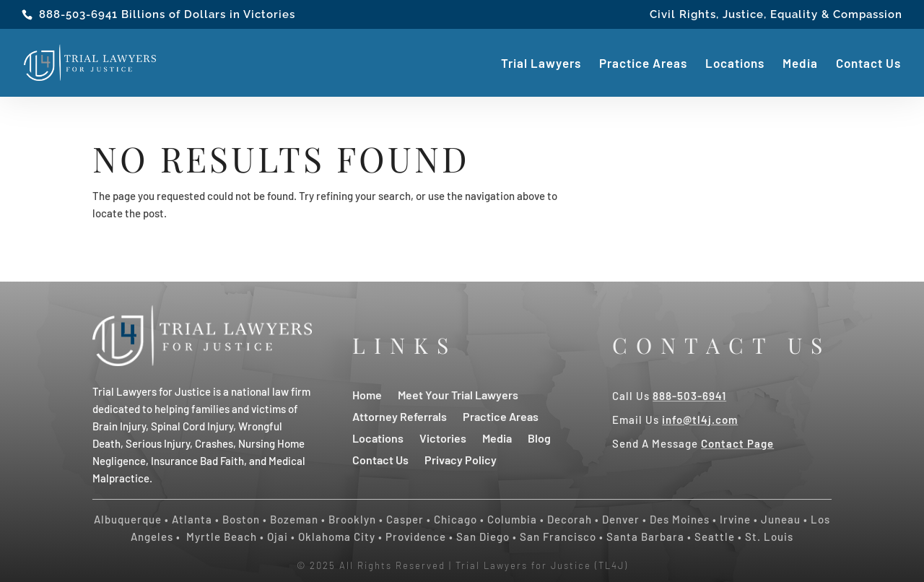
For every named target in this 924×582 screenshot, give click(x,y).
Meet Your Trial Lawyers (458, 394)
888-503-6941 (78, 14)
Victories (443, 437)
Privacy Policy (461, 459)
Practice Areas (643, 64)
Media (800, 64)
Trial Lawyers (541, 64)
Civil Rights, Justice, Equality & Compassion (776, 15)
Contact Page (737, 443)
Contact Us (868, 64)
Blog (539, 437)
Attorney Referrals (400, 416)
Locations (735, 64)
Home (367, 394)
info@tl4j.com (700, 420)
